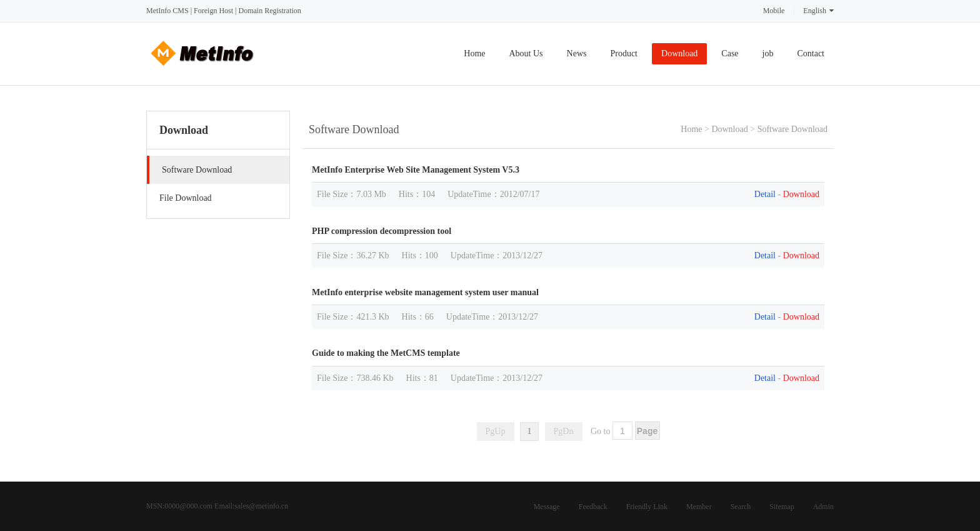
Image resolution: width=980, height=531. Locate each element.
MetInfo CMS (167, 11)
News (577, 53)
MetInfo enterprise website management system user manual (425, 292)
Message (547, 507)
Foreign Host (213, 11)
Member (699, 507)
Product (624, 53)
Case (730, 53)
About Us (526, 53)
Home (474, 53)
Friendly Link (647, 507)
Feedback (593, 507)
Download (679, 53)
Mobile (774, 11)
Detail (765, 194)
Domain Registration (269, 11)
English (818, 11)
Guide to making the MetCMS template (386, 353)
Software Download (792, 129)
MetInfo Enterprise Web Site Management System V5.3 (416, 170)
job (768, 53)
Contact (811, 53)
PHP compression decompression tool (382, 231)
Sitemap (782, 507)
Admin (823, 507)
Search (741, 507)
